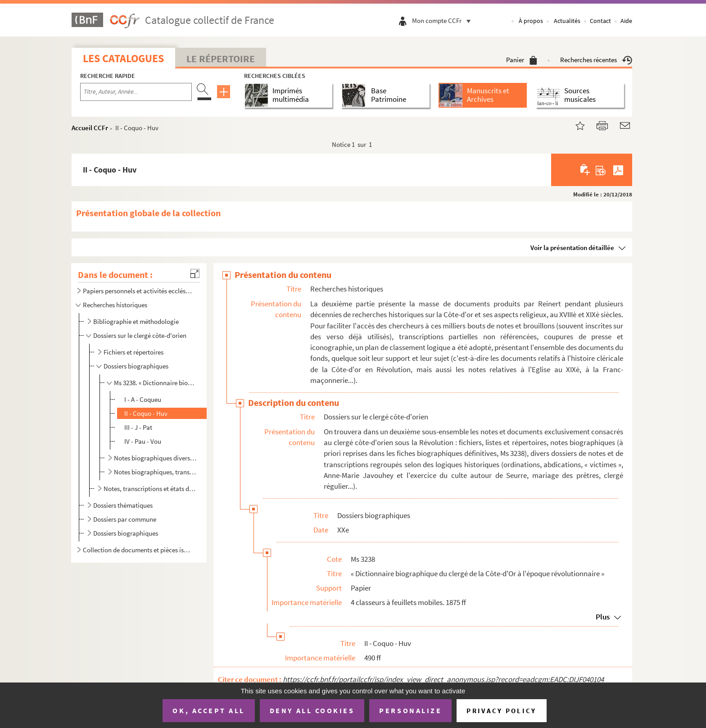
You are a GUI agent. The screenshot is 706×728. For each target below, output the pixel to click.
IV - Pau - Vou (143, 441)
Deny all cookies (312, 710)
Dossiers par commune (125, 519)
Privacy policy (501, 711)
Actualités (567, 21)
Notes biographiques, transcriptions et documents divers (155, 472)
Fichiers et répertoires (134, 352)
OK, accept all (208, 710)
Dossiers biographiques (136, 366)
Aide (626, 21)
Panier (522, 60)
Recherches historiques (115, 305)
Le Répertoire (221, 59)
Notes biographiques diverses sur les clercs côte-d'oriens (155, 458)
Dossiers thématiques (123, 505)
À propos (531, 21)
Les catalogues (123, 58)
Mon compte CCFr (444, 20)
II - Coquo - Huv (146, 413)
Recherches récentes (596, 60)
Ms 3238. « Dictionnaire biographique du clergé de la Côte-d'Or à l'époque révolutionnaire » (155, 383)
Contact (600, 21)
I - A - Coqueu (143, 399)
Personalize (410, 710)
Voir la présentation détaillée (572, 248)
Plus (603, 617)
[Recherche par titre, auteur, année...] (136, 92)
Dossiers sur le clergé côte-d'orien (140, 335)
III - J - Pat (138, 427)
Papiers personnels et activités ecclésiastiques (138, 291)
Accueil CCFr (90, 128)
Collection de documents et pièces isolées (138, 550)
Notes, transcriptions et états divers (150, 489)
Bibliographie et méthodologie (136, 321)
